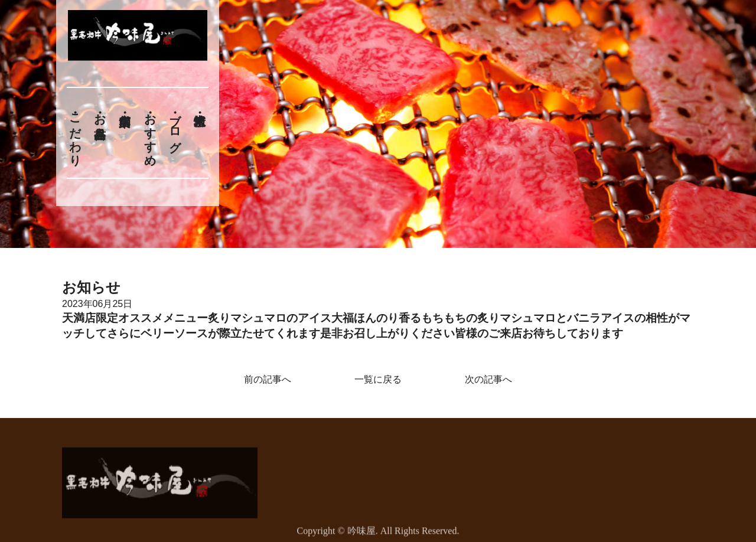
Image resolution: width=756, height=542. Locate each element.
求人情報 (607, 474)
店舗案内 (470, 474)
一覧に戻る (378, 379)
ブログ (175, 126)
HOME (329, 474)
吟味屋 (361, 535)
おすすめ (150, 133)
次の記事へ (488, 379)
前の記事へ (268, 379)
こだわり (75, 133)
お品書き (100, 119)
